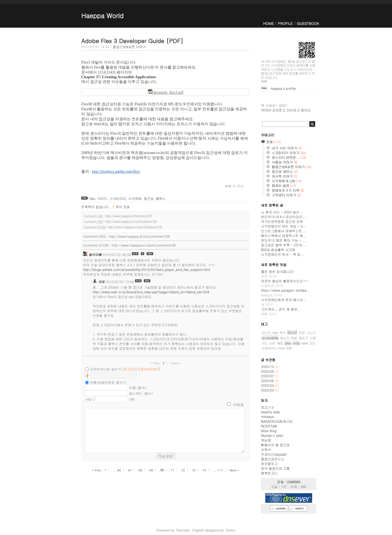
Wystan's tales (272, 435)
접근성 (149, 198)
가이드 (102, 198)
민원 (302, 332)
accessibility (270, 338)
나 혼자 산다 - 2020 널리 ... (282, 212)
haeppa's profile (283, 88)
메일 (294, 338)
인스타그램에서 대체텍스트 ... (284, 231)
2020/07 (268, 376)
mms (281, 348)
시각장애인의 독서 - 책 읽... (283, 254)
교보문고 (279, 110)
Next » (176, 363)
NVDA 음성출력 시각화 (278, 250)
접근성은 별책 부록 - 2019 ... (283, 245)
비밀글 (239, 404)
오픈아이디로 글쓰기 (106, 369)
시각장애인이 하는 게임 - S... (283, 226)
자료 (272, 343)
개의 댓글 (121, 207)
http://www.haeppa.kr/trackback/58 (128, 216)
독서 (283, 332)
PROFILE (285, 23)
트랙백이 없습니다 (96, 207)
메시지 (285, 338)
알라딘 (306, 110)
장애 (289, 348)
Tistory (230, 530)
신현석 (266, 449)
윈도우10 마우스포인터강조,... (284, 217)
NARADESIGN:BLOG (277, 421)
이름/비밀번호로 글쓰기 (108, 382)
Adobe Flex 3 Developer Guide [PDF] (132, 41)
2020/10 (268, 366)
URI (132, 399)
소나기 (311, 332)
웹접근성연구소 (273, 459)
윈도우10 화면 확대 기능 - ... (283, 240)
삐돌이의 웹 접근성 (275, 445)
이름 (138, 387)
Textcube (182, 530)
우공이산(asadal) (274, 454)
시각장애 (135, 198)
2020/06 (268, 381)
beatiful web (270, 412)
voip (275, 332)
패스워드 (141, 393)
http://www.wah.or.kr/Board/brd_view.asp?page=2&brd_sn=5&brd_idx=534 (151, 292)
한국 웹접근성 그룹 (275, 468)
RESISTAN (269, 426)
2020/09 (268, 371)
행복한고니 (269, 473)
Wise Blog (269, 431)
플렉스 (161, 198)
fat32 (280, 343)
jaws (288, 343)
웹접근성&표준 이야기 (129, 47)
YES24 (266, 110)
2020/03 (268, 390)
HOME (268, 23)
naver (305, 343)
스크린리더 (118, 198)
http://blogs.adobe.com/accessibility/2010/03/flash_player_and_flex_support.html (147, 269)
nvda (296, 343)
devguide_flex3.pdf (166, 92)
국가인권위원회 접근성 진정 (282, 221)
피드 (313, 343)
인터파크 (293, 110)
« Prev (156, 363)
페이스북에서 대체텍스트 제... (284, 235)
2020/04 (268, 385)
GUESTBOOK (308, 23)
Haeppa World (102, 15)
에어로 (292, 332)
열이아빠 (95, 255)
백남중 (266, 440)
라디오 (266, 332)
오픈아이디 (269, 348)
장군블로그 (269, 464)
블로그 (303, 338)
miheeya (267, 417)
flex (92, 198)
